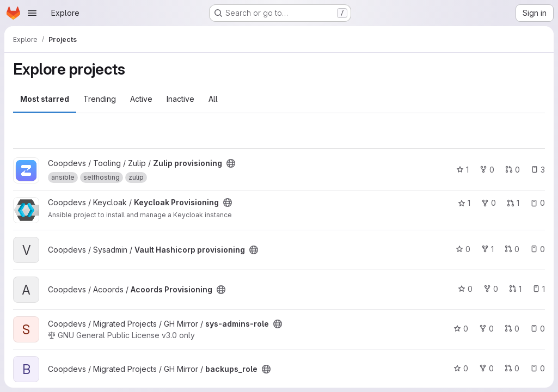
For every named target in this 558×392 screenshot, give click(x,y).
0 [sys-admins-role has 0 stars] (461, 329)
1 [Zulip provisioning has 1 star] (462, 170)
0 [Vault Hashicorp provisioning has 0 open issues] (538, 249)
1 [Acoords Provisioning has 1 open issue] (539, 289)
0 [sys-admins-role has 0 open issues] (538, 329)
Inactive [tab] (180, 99)
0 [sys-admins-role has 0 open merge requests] (512, 329)
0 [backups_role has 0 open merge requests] (512, 368)
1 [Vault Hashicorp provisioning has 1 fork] (488, 249)
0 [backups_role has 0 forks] (486, 368)
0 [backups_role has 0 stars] (461, 368)
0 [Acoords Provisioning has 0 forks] (491, 289)
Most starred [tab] (45, 99)
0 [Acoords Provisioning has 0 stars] (465, 289)
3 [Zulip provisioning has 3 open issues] (538, 170)
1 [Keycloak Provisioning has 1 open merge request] (513, 203)
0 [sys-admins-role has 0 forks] (486, 329)
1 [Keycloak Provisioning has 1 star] (464, 203)
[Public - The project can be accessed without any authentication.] (231, 163)
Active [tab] (141, 99)
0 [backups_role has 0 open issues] (538, 368)
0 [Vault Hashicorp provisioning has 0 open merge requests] (512, 249)
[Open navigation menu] (32, 13)
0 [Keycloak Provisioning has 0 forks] (489, 203)
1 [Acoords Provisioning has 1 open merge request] (515, 289)
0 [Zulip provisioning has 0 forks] (487, 170)
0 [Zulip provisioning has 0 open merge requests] (513, 170)
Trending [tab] (100, 99)
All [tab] (213, 99)
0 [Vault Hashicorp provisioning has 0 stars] (463, 249)
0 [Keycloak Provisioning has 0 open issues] (538, 203)
